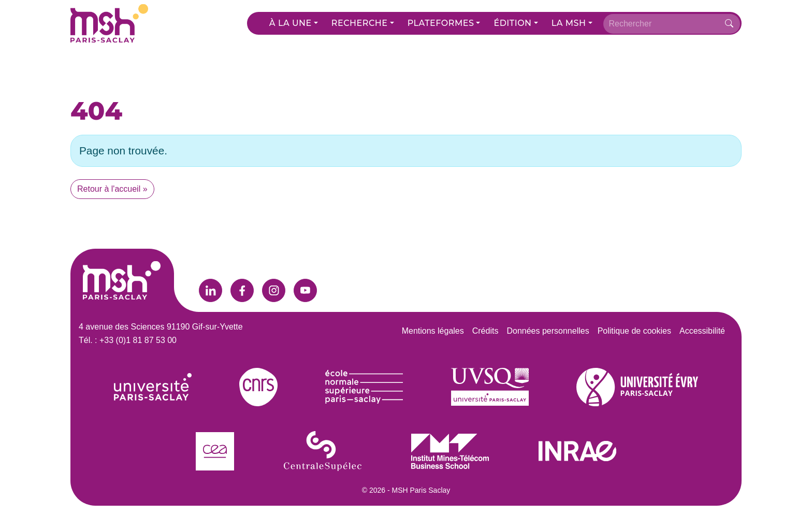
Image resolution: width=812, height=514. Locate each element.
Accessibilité (702, 331)
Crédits (485, 331)
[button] (294, 23)
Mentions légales (433, 331)
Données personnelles (548, 331)
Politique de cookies (634, 331)
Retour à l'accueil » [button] (112, 189)
